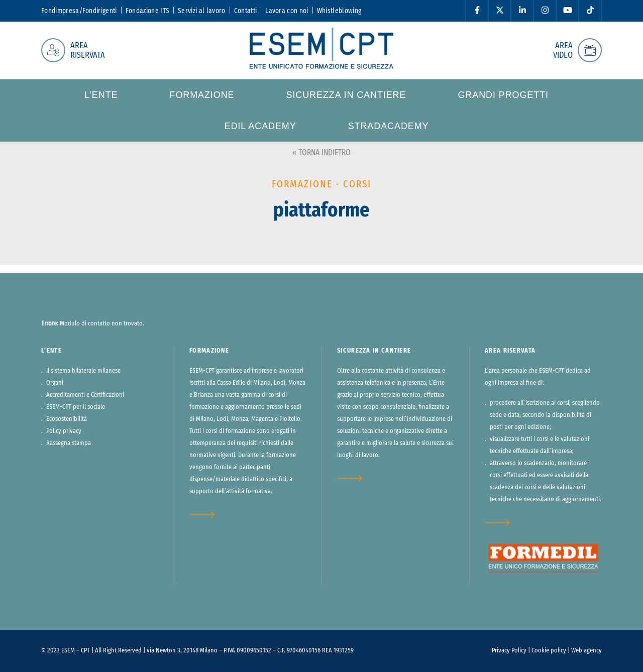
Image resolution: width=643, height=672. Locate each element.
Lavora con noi (287, 11)
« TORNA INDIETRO (321, 153)
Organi (55, 383)
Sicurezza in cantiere (346, 95)
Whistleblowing (339, 11)
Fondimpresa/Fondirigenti (79, 11)
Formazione (202, 95)
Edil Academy (260, 126)
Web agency (586, 651)
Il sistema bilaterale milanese (83, 371)
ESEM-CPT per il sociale (76, 407)
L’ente (101, 95)
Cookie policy (549, 651)
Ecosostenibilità (67, 419)
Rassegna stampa (69, 443)
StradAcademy (389, 126)
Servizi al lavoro (201, 11)
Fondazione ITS (147, 11)
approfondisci (208, 515)
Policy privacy (64, 431)
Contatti (246, 11)
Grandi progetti (503, 95)
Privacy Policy (509, 651)
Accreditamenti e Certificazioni (85, 395)
